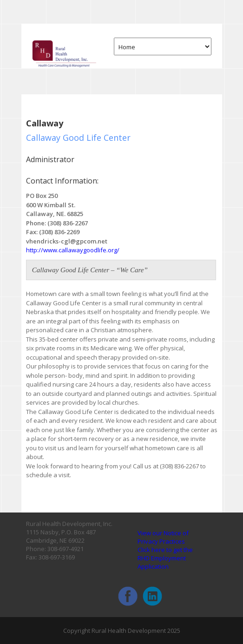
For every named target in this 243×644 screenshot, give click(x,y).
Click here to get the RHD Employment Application (165, 558)
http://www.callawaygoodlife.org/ (73, 250)
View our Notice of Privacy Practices (163, 537)
